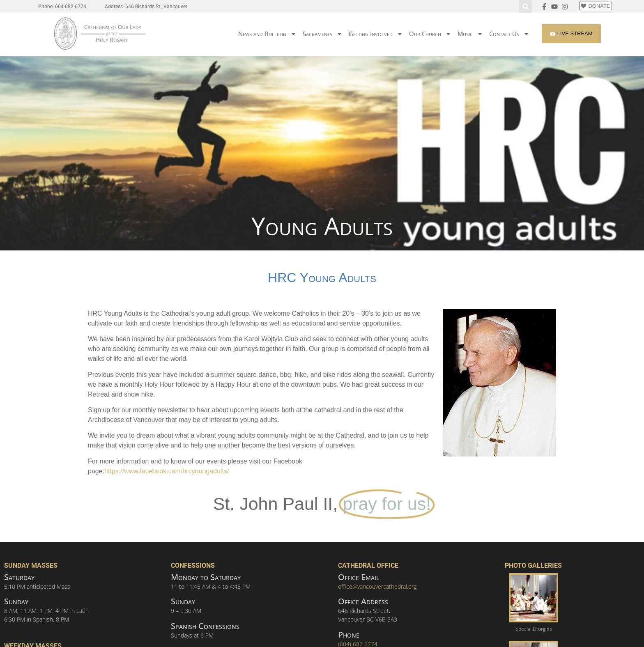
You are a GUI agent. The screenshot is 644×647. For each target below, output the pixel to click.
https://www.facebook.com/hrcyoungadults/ (167, 471)
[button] (526, 6)
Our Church (430, 34)
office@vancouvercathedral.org (377, 586)
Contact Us (509, 34)
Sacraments (323, 34)
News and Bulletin (267, 34)
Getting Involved (376, 34)
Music (470, 34)
